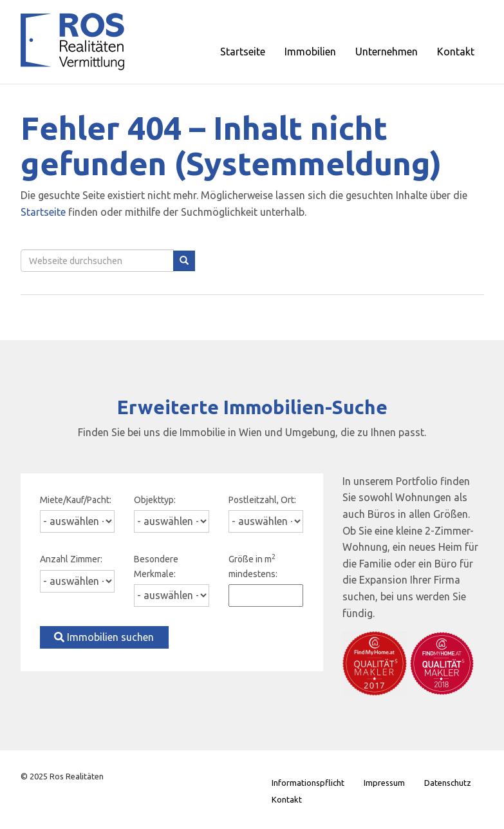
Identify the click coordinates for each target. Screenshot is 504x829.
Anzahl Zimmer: (71, 559)
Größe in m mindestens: (253, 566)
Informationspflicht (308, 783)
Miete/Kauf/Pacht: (76, 500)
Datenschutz (448, 783)
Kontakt (287, 799)
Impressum (384, 783)
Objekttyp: (155, 500)
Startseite (43, 212)
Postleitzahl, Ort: (262, 500)
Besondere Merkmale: (156, 566)
